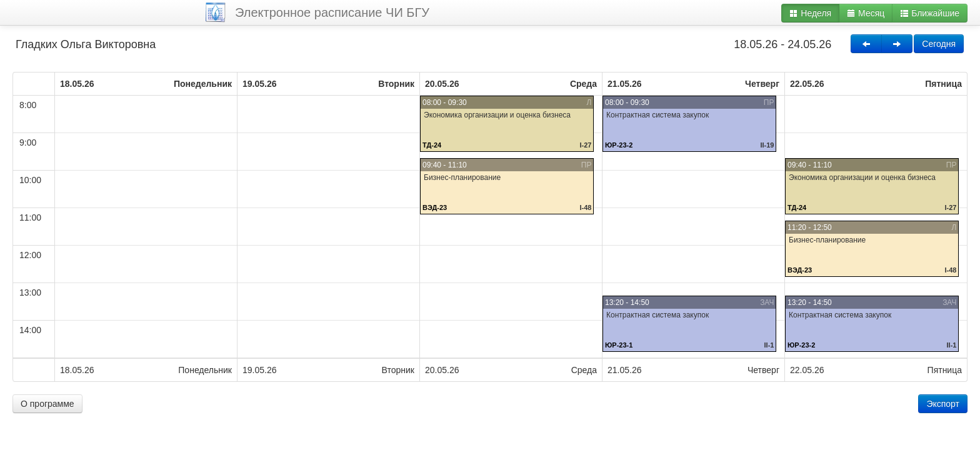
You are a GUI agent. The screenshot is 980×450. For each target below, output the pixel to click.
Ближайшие (930, 13)
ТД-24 (432, 145)
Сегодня (939, 44)
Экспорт (943, 404)
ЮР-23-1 (619, 345)
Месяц (866, 13)
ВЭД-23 (435, 207)
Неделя (810, 13)
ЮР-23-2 (619, 145)
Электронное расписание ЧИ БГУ (332, 12)
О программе (47, 404)
